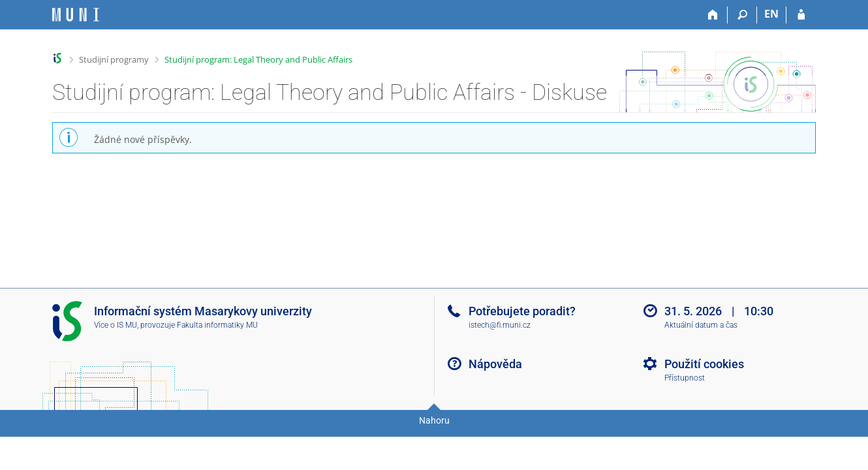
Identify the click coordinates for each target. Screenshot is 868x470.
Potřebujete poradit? (522, 311)
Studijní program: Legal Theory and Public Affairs (258, 59)
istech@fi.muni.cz (500, 325)
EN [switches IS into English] (771, 14)
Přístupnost (685, 378)
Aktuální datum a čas (701, 325)
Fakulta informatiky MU (217, 325)
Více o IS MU (116, 325)
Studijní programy (114, 59)
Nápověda (495, 364)
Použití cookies (704, 364)
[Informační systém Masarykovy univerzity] (76, 15)
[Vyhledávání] (742, 15)
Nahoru (434, 420)
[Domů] (713, 15)
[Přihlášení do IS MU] (801, 15)
